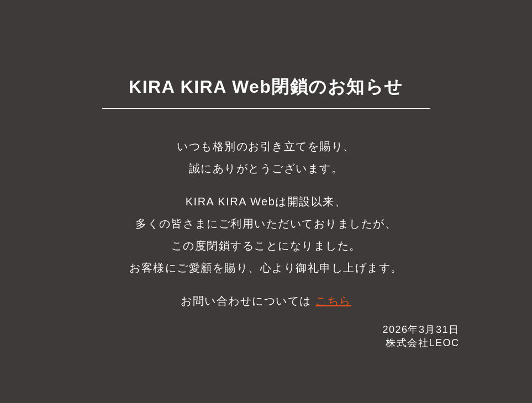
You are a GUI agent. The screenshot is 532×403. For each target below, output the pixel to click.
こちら (333, 301)
